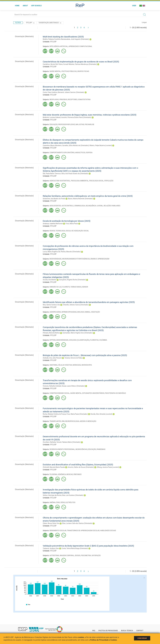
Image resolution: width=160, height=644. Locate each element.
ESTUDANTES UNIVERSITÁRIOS (93, 393)
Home (17, 6)
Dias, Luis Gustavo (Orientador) (73, 495)
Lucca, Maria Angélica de (51, 252)
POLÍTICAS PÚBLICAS (69, 71)
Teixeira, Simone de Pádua (73, 358)
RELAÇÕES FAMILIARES (112, 206)
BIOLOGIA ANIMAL (84, 312)
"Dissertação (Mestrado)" (50, 23)
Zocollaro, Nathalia (49, 442)
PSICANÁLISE (89, 124)
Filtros (18, 23)
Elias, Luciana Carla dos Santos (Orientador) (77, 523)
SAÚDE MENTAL (55, 71)
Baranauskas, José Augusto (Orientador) (75, 39)
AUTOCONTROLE (68, 206)
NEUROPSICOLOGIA (72, 421)
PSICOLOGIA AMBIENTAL (80, 181)
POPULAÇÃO (109, 181)
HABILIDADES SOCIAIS (108, 531)
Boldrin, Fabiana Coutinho (52, 39)
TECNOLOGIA (60, 231)
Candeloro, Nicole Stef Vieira (53, 64)
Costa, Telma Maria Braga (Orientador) (75, 548)
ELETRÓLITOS (70, 502)
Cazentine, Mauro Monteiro (52, 145)
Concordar (142, 638)
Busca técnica (127, 631)
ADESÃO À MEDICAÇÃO (88, 421)
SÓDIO (63, 502)
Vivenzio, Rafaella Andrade (52, 386)
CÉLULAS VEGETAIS (65, 365)
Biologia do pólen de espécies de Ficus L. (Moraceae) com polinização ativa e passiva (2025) (85, 355)
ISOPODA (89, 153)
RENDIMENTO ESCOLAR (58, 531)
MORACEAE (77, 365)
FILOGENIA (53, 474)
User (134, 6)
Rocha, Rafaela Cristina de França (54, 414)
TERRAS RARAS (76, 287)
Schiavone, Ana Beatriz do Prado (54, 199)
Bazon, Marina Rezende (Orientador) (80, 199)
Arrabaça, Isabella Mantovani (53, 224)
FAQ (94, 631)
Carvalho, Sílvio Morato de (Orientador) (75, 145)
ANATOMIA (53, 365)
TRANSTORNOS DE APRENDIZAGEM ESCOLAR (83, 531)
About (25, 6)
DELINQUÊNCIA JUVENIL (94, 206)
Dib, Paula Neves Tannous (52, 174)
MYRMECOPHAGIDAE (69, 312)
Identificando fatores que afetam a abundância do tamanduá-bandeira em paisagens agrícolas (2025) (89, 302)
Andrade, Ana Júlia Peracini (52, 358)
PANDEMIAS (101, 449)
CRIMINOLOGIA (80, 206)
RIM (63, 421)
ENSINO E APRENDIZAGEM (100, 259)
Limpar (144, 22)
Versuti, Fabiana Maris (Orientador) (68, 442)
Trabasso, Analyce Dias (51, 548)
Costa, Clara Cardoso (50, 92)
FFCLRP (53, 42)
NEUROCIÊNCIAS (81, 449)
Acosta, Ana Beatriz (49, 280)
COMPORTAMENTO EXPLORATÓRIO (62, 153)
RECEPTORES (73, 100)
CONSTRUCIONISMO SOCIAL (60, 393)
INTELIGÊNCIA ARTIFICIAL (59, 46)
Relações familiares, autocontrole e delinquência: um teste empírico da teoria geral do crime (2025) (88, 196)
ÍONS (58, 502)
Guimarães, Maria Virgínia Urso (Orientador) (78, 333)
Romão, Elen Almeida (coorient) (101, 414)
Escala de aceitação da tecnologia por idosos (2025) (67, 221)
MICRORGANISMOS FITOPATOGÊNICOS (76, 259)
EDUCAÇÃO (54, 124)
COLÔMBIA (103, 340)
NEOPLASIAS (54, 100)
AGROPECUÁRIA (55, 312)
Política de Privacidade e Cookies (104, 640)
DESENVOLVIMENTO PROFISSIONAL (62, 449)
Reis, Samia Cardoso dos (51, 305)
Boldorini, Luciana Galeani (52, 117)
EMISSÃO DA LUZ (56, 287)
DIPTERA (53, 340)
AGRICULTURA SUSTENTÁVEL (60, 181)
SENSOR (85, 287)
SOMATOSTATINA (84, 100)
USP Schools (36, 6)
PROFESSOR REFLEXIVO (66, 124)
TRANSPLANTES (55, 421)
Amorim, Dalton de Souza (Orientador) (81, 467)
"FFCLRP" (30, 23)
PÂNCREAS (63, 100)
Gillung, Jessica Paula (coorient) (108, 467)
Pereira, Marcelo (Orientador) (71, 252)
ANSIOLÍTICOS (80, 153)
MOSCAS (70, 474)
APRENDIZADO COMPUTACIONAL (80, 46)
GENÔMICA (62, 474)
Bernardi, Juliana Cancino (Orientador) (71, 92)
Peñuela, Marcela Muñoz (51, 333)
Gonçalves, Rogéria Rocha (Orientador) (72, 280)
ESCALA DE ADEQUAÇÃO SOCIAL (77, 231)
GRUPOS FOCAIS (83, 71)
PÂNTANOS (77, 474)
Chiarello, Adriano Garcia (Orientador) (76, 305)
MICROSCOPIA (87, 365)
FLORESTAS (94, 340)
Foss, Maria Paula (72, 224)
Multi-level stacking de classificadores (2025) (63, 37)
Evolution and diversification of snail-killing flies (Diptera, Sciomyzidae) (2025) (78, 465)
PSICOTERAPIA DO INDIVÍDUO (115, 393)
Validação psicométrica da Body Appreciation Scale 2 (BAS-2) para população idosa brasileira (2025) (88, 546)
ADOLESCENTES (55, 206)
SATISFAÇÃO (96, 555)
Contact (140, 631)
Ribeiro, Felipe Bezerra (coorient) (101, 145)
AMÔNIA (53, 502)
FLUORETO (66, 287)
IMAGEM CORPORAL (67, 555)
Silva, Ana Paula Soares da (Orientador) (75, 174)
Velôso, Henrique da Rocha (52, 495)
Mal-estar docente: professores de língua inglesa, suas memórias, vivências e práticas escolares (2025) (90, 115)
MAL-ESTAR (80, 124)
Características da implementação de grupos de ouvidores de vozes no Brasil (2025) (81, 62)
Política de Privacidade (108, 631)
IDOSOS (52, 231)
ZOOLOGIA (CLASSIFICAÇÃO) (79, 340)
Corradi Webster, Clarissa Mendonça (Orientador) (80, 64)
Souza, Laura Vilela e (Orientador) (73, 386)
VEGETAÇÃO (95, 312)
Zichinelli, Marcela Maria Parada (54, 467)
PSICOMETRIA (86, 555)
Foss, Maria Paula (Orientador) (77, 414)
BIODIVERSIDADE (56, 259)
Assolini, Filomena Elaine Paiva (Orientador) (76, 117)
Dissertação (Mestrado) (24, 36)
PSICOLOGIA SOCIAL (96, 181)
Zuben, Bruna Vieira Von (51, 523)
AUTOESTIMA (54, 555)
